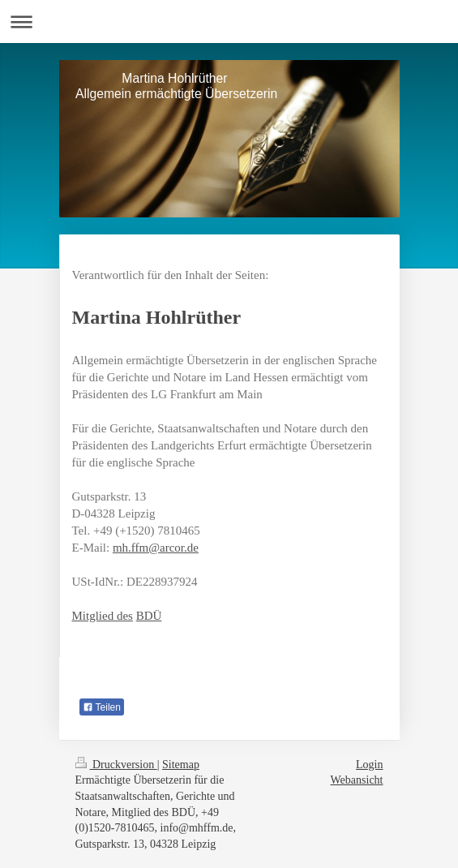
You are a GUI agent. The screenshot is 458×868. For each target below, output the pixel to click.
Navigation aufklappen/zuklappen (229, 21)
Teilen (102, 707)
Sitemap (181, 765)
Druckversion (116, 765)
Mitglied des (103, 616)
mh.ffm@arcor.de (156, 548)
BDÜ (149, 616)
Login (369, 765)
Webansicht (357, 780)
